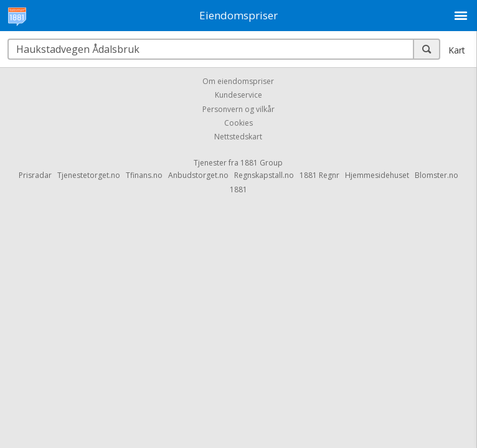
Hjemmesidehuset (377, 175)
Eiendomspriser (238, 15)
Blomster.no (437, 175)
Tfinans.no (144, 175)
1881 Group (262, 163)
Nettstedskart (238, 137)
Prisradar (35, 175)
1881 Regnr (319, 175)
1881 (238, 189)
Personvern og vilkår (238, 109)
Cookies (238, 123)
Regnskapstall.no (264, 175)
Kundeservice (238, 96)
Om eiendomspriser (238, 81)
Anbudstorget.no (198, 175)
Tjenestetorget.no (89, 175)
